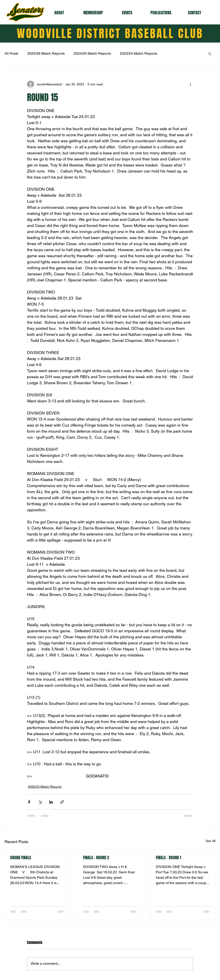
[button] (59, 13)
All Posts (11, 53)
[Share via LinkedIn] (51, 802)
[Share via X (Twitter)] (40, 802)
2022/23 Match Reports (45, 787)
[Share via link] (62, 802)
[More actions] (190, 84)
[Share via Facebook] (29, 802)
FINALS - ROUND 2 (96, 858)
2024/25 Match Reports (92, 53)
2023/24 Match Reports (139, 53)
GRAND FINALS (21, 858)
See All (211, 841)
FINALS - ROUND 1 (168, 858)
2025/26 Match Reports (46, 53)
